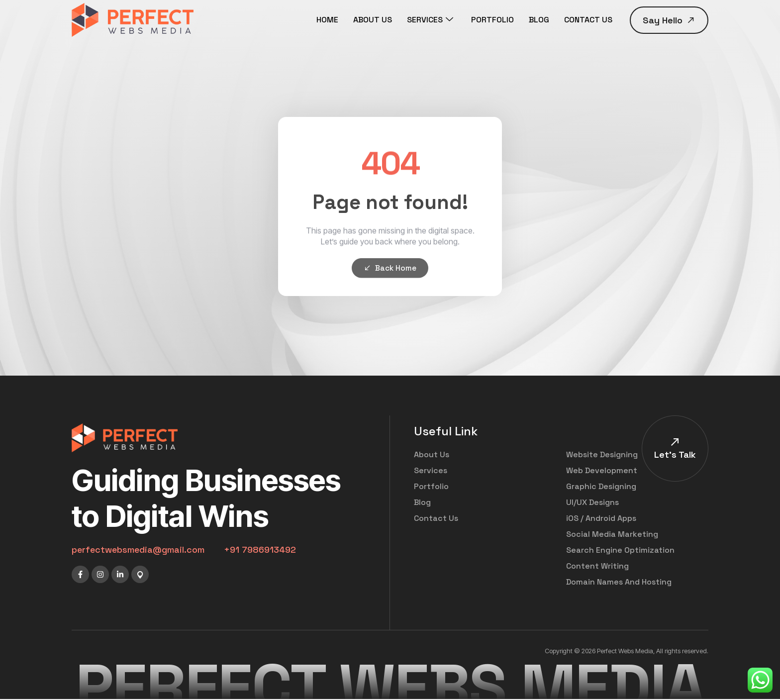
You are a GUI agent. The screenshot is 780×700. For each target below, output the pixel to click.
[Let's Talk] (675, 442)
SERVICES (430, 20)
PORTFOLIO (492, 20)
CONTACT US (588, 20)
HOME (327, 20)
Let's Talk (675, 455)
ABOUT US (373, 20)
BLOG (539, 20)
